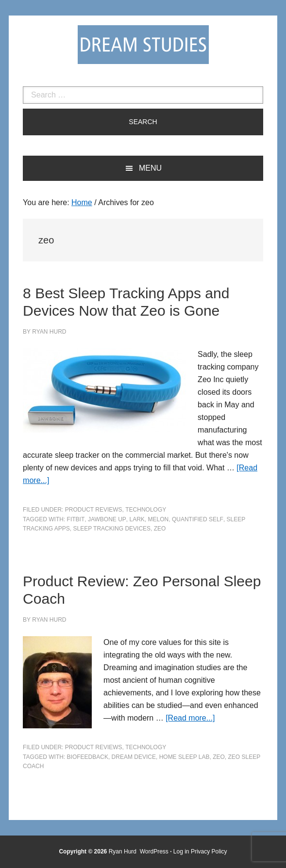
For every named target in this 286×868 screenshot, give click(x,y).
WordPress (154, 852)
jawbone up (107, 519)
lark (137, 519)
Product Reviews (94, 510)
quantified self (198, 519)
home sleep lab (185, 757)
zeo (160, 529)
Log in (181, 852)
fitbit (76, 519)
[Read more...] (190, 718)
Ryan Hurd (124, 852)
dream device (134, 757)
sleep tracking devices (112, 529)
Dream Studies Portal (143, 45)
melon (159, 519)
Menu (150, 168)
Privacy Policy (209, 852)
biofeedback (88, 757)
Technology (146, 510)
